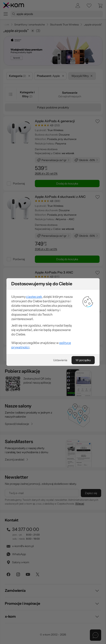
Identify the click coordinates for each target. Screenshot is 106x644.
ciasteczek (34, 441)
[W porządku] (83, 505)
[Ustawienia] (60, 505)
